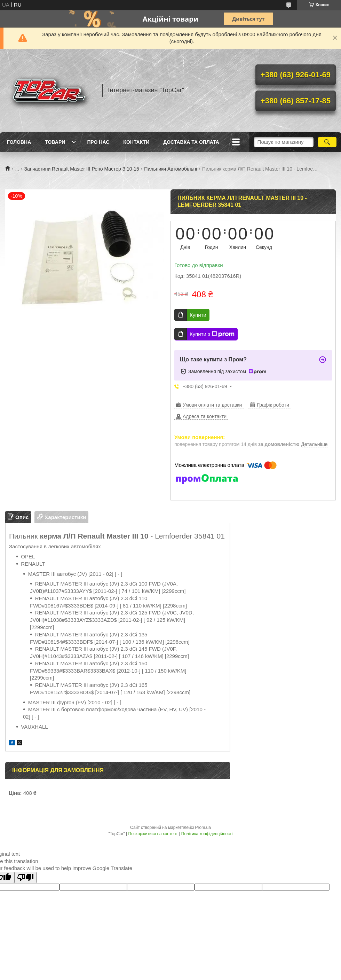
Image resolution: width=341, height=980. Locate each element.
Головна (19, 142)
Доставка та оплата (191, 142)
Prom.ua (203, 828)
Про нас (98, 142)
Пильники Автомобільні (170, 169)
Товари (55, 142)
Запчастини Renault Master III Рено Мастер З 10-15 (82, 169)
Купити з (212, 334)
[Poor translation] (25, 877)
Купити (198, 315)
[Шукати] (327, 142)
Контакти (136, 142)
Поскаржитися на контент (153, 834)
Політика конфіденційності (207, 834)
